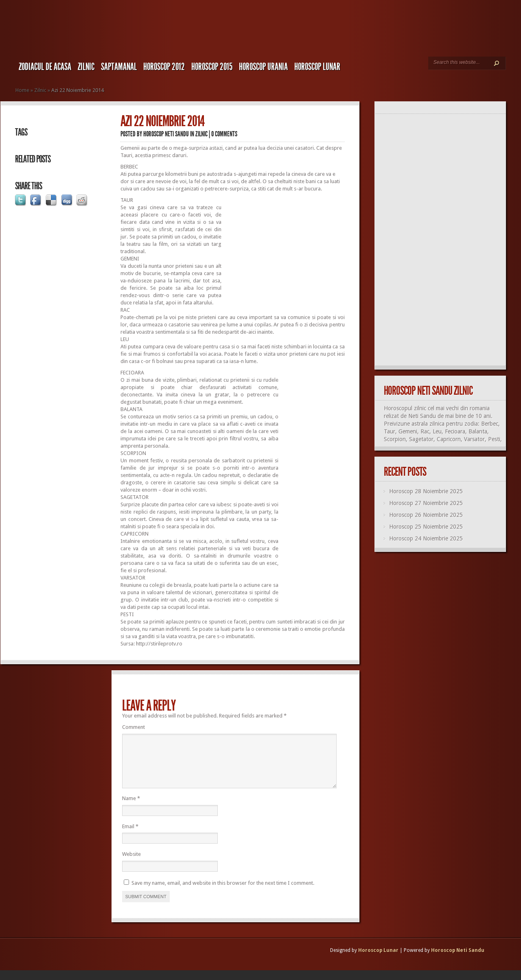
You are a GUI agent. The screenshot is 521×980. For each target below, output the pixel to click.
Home (22, 90)
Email (130, 836)
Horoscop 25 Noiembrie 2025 (426, 527)
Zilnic (86, 67)
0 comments (224, 134)
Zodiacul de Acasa (45, 67)
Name (131, 808)
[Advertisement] (284, 247)
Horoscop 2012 (164, 67)
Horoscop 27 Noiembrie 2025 (426, 503)
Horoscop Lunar (378, 960)
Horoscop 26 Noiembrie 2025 (426, 515)
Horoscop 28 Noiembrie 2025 (426, 491)
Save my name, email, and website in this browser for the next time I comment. (223, 893)
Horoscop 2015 (212, 67)
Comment (134, 727)
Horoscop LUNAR (317, 67)
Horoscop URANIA (263, 67)
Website (131, 864)
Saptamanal (119, 67)
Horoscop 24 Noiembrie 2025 (426, 538)
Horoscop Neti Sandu (166, 134)
